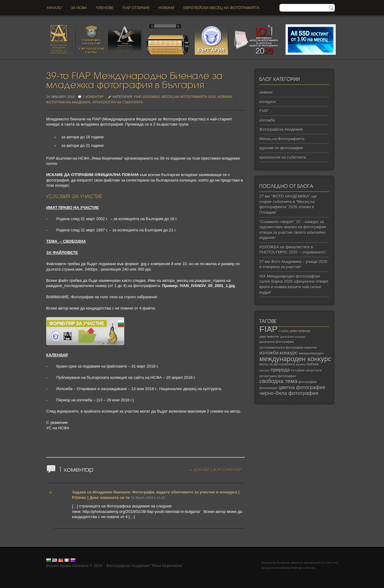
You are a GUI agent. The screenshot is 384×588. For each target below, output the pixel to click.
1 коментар (94, 97)
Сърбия (284, 331)
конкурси (267, 102)
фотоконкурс (268, 388)
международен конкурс (295, 359)
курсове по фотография (281, 148)
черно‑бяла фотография (289, 393)
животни (310, 348)
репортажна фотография (278, 376)
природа (280, 370)
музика (301, 364)
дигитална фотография (277, 342)
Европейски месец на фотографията (221, 8)
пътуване (298, 370)
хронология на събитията (118, 102)
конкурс (289, 353)
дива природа (300, 331)
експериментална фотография (281, 348)
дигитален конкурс (293, 337)
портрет (265, 371)
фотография (308, 382)
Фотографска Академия (68, 102)
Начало (54, 8)
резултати (314, 370)
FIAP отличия (136, 8)
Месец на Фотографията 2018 (188, 97)
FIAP (137, 97)
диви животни (269, 337)
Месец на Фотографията (282, 139)
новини (166, 8)
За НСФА (79, 8)
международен (311, 353)
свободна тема (278, 381)
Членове (105, 8)
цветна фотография (302, 387)
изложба (269, 353)
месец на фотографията (277, 364)
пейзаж (313, 364)
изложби (151, 97)
